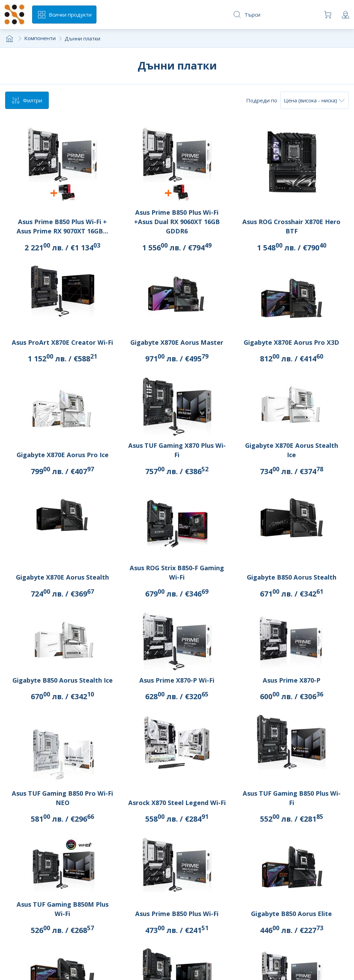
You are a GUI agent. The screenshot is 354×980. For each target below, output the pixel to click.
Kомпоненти (40, 38)
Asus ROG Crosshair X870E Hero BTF (291, 226)
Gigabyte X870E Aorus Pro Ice (63, 455)
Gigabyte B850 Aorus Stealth (292, 577)
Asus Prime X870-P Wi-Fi (177, 680)
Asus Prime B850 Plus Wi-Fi (177, 914)
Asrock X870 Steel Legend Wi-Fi (177, 803)
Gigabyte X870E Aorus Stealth (62, 577)
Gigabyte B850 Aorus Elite (291, 914)
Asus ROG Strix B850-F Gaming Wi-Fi (177, 572)
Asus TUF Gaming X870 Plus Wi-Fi (177, 450)
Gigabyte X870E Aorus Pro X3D (291, 342)
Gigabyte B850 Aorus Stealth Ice (63, 680)
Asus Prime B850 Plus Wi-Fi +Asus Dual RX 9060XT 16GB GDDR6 (177, 222)
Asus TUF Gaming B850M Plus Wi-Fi (63, 909)
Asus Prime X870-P (292, 680)
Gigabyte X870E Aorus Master (177, 342)
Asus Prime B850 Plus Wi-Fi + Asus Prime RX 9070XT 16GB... (62, 226)
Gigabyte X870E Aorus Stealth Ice (292, 450)
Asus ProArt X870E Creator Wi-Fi (62, 342)
